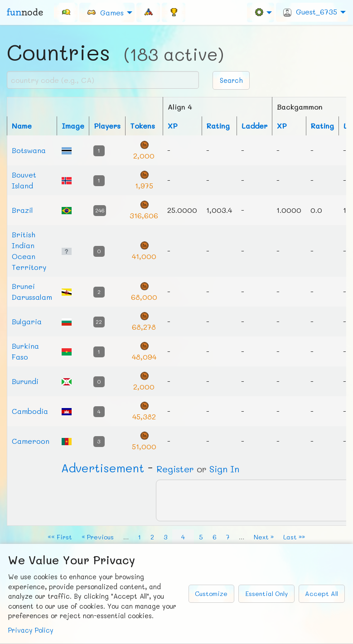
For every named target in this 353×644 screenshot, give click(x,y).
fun (25, 12)
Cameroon (31, 441)
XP (173, 126)
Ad (103, 468)
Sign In (224, 469)
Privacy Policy (31, 630)
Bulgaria (27, 321)
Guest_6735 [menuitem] (310, 12)
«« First (60, 537)
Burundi (25, 381)
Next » (264, 537)
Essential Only (266, 594)
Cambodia (30, 411)
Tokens (143, 126)
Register (175, 469)
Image (73, 126)
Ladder (254, 126)
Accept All (322, 594)
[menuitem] (66, 12)
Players (107, 126)
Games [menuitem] (105, 12)
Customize (211, 594)
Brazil (22, 210)
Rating (218, 126)
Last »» (294, 537)
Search (231, 80)
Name (22, 126)
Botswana (29, 150)
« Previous (98, 537)
